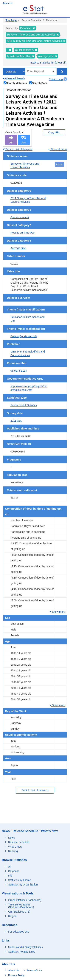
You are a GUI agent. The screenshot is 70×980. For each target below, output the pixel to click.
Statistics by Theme (20, 880)
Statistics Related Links (22, 952)
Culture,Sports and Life (24, 336)
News (11, 838)
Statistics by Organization (23, 885)
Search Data (38, 83)
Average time (18, 248)
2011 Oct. (16, 421)
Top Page (11, 20)
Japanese (7, 3)
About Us (14, 970)
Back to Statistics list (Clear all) (48, 63)
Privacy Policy (16, 975)
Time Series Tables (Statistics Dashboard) (21, 906)
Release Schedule (19, 842)
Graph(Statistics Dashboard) (25, 900)
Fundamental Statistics (24, 405)
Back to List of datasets (18, 149)
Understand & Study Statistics (25, 947)
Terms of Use (34, 970)
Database (14, 871)
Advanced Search (14, 78)
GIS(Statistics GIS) (19, 912)
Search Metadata (15, 83)
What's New (15, 847)
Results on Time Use (22, 233)
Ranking (13, 851)
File (10, 876)
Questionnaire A (20, 217)
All (10, 867)
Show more (57, 612)
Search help (58, 79)
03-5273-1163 (19, 371)
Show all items (58, 149)
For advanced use (19, 932)
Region (12, 916)
